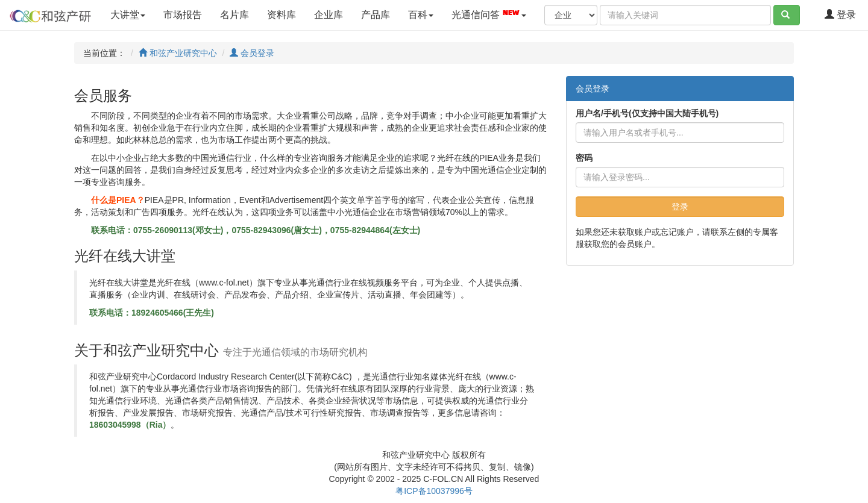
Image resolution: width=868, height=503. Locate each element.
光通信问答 (489, 14)
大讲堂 (128, 15)
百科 (421, 15)
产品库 (376, 15)
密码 (584, 158)
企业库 (329, 15)
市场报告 (183, 15)
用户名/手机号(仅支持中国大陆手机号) (647, 113)
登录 (840, 15)
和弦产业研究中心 (178, 53)
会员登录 (252, 53)
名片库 (234, 15)
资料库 (281, 15)
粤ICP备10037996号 (434, 491)
